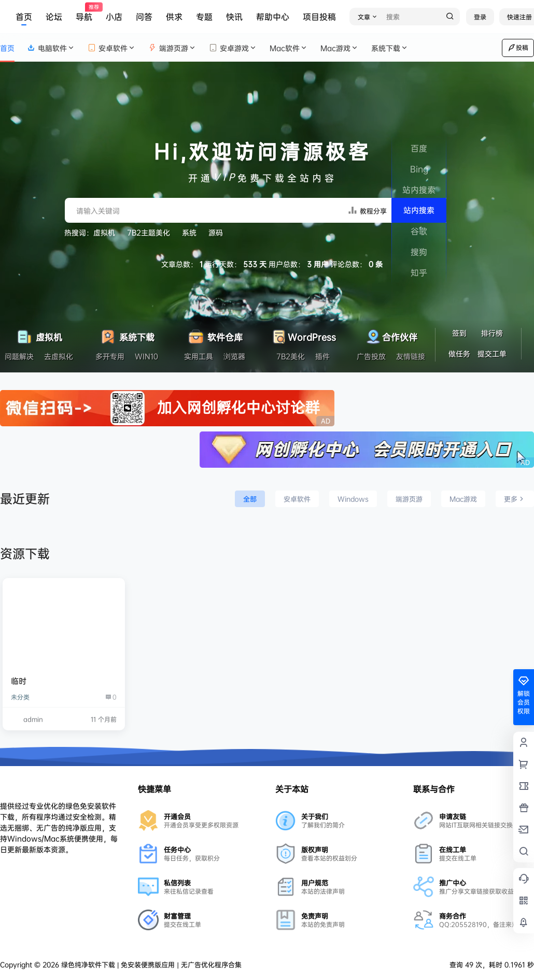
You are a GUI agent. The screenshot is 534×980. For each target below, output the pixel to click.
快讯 (234, 17)
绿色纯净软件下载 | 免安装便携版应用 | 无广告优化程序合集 (150, 964)
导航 (84, 13)
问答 (144, 17)
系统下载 (390, 48)
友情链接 (411, 356)
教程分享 (367, 210)
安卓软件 (112, 48)
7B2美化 (291, 356)
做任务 (459, 354)
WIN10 (146, 356)
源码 (216, 232)
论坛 (54, 17)
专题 (204, 17)
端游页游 (172, 48)
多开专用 (110, 356)
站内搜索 (419, 210)
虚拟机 (104, 232)
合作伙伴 (391, 334)
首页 (24, 17)
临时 (19, 681)
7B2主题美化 (149, 232)
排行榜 (492, 333)
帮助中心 (273, 17)
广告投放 (371, 356)
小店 (114, 17)
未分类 (20, 697)
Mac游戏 (340, 48)
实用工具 (199, 356)
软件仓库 (215, 334)
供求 (174, 17)
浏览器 (234, 356)
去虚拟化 (59, 356)
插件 (322, 356)
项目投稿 (319, 17)
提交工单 (492, 354)
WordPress (303, 334)
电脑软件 (51, 48)
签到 (459, 333)
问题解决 (19, 356)
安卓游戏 (233, 48)
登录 (480, 17)
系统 (189, 232)
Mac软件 (289, 48)
